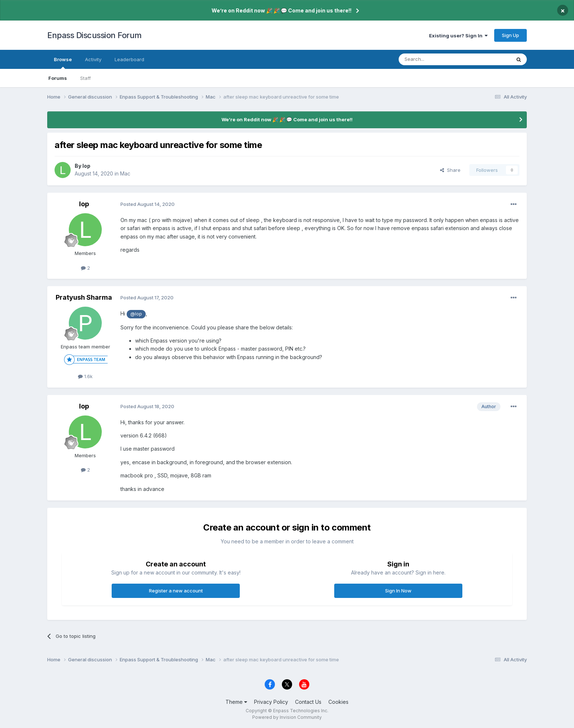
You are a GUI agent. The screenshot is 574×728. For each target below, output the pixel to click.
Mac (125, 173)
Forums (58, 78)
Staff (85, 78)
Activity (93, 59)
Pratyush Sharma (84, 297)
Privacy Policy (271, 702)
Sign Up (510, 35)
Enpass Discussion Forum (94, 35)
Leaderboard (129, 59)
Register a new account (176, 591)
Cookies (338, 702)
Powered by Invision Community (287, 717)
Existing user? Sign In (458, 36)
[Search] (436, 59)
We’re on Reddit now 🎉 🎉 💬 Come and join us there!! (282, 10)
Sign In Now (398, 591)
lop (86, 166)
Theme (236, 702)
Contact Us (308, 702)
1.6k (85, 376)
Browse (63, 63)
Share (450, 170)
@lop (136, 314)
